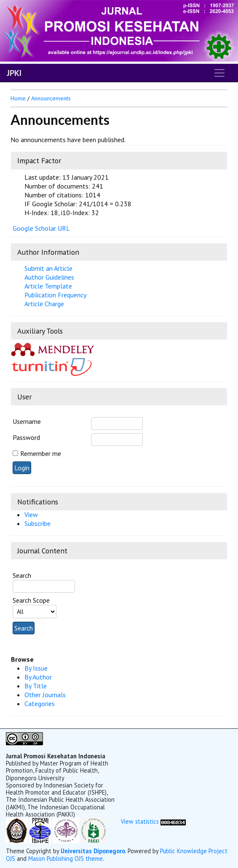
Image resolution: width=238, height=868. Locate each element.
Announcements (51, 98)
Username (27, 421)
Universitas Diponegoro (93, 851)
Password (26, 437)
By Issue (36, 668)
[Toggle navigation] (219, 73)
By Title (36, 686)
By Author (38, 677)
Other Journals (45, 695)
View (31, 515)
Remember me (41, 453)
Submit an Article (48, 268)
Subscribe (37, 523)
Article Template (48, 286)
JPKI (14, 73)
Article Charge (44, 304)
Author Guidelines (49, 277)
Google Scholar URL (41, 228)
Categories (40, 704)
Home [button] (18, 98)
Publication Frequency (55, 295)
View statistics (140, 821)
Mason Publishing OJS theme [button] (66, 859)
